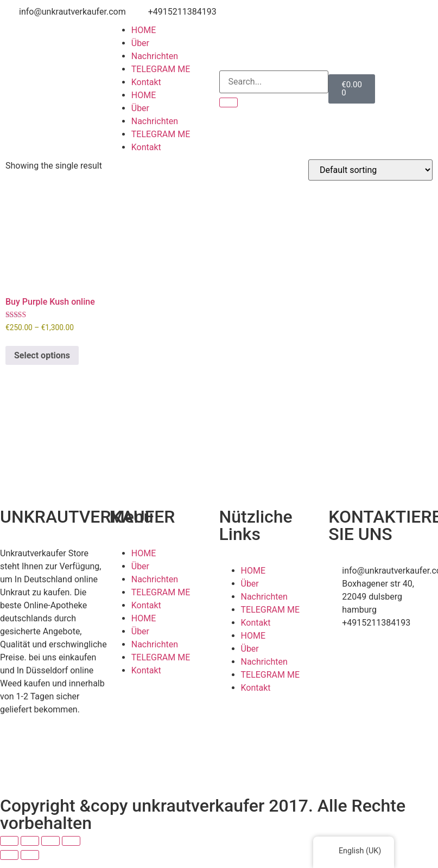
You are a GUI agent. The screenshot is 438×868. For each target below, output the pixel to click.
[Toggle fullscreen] (30, 841)
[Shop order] (370, 170)
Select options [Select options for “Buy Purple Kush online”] (42, 355)
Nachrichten (155, 56)
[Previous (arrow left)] (9, 855)
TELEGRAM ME (161, 69)
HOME (144, 30)
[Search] (228, 102)
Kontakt (146, 82)
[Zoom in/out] (9, 841)
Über (140, 43)
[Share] (50, 841)
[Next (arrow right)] (30, 855)
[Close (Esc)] (71, 841)
